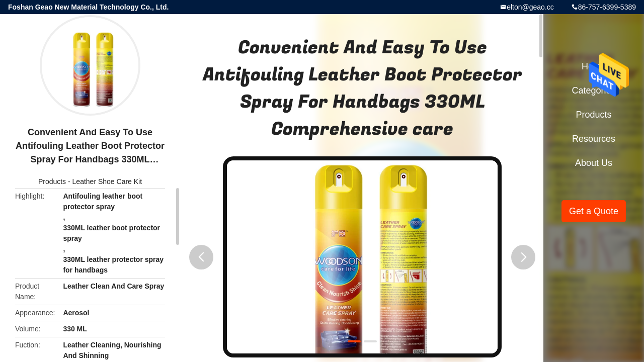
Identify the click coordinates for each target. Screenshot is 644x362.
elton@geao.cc (530, 7)
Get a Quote (594, 211)
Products (52, 182)
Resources (594, 139)
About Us (594, 163)
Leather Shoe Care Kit (107, 182)
